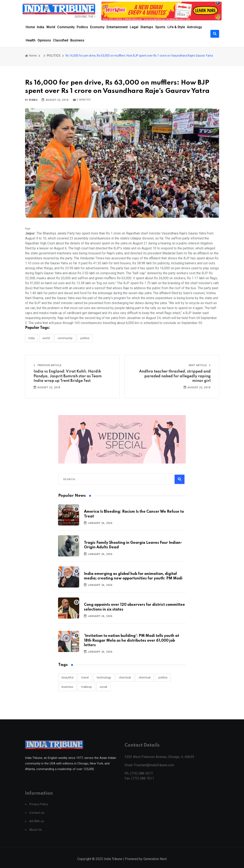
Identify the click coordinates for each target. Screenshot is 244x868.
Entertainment (117, 27)
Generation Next (155, 863)
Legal (134, 27)
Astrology (194, 27)
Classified (61, 40)
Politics (82, 27)
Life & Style (176, 27)
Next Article (200, 365)
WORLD (46, 338)
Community (66, 27)
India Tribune (113, 863)
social (103, 687)
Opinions (44, 40)
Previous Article (47, 365)
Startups (147, 27)
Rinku (33, 100)
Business (77, 40)
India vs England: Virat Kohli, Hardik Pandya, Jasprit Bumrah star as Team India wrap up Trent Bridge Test (68, 376)
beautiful (67, 677)
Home (30, 27)
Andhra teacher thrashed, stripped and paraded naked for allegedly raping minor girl (175, 376)
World (51, 27)
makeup (86, 687)
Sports (160, 27)
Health (31, 40)
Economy (97, 27)
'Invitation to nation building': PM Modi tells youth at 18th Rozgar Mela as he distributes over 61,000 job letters (132, 640)
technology (104, 677)
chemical (125, 677)
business (67, 687)
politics (163, 677)
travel (85, 677)
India (41, 27)
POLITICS (54, 56)
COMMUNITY (65, 338)
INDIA (32, 338)
